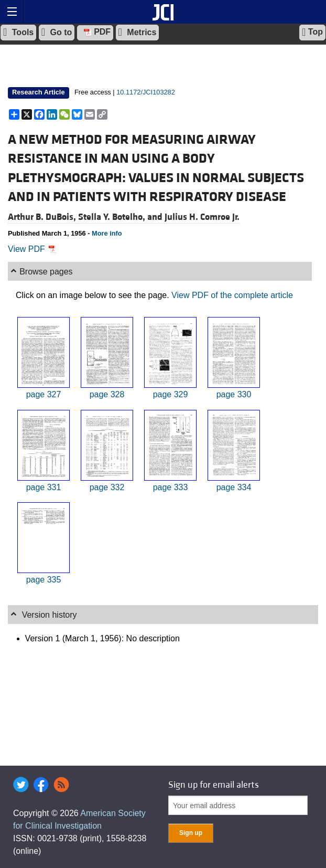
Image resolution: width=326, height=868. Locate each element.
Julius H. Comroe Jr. (202, 217)
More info (107, 233)
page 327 (44, 394)
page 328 (107, 394)
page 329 (171, 394)
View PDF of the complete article (232, 295)
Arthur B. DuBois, (43, 217)
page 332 (107, 487)
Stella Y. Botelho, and (121, 217)
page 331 (44, 487)
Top (312, 32)
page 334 (234, 487)
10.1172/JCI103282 (146, 92)
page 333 (171, 487)
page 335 (44, 580)
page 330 (234, 394)
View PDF (32, 249)
